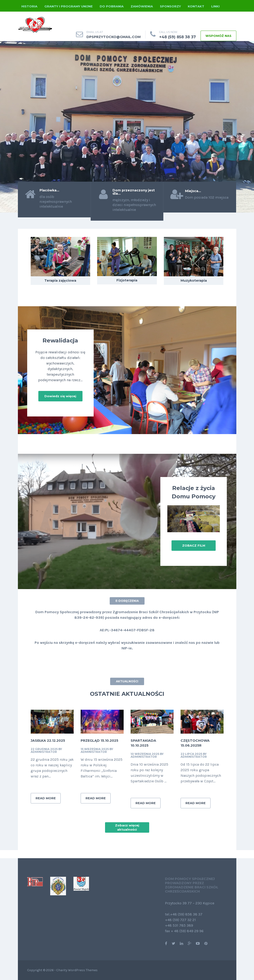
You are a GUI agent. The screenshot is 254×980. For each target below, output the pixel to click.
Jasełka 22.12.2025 (48, 741)
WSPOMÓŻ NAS (218, 36)
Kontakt (196, 6)
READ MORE (46, 798)
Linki (215, 6)
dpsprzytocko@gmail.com (114, 37)
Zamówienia (142, 6)
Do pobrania (112, 6)
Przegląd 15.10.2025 (99, 741)
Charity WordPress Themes (77, 970)
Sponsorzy (170, 6)
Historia (29, 6)
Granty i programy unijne (69, 6)
